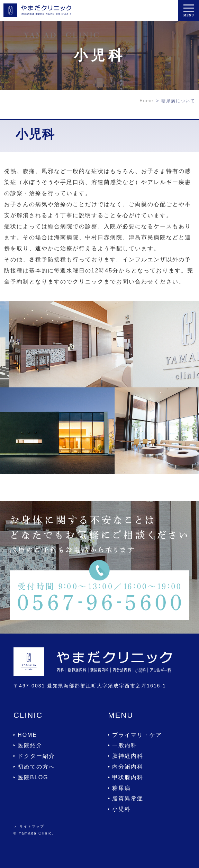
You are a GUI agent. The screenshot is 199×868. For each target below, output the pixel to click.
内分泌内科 (128, 767)
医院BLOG (33, 777)
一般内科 (125, 745)
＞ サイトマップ (29, 826)
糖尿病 (121, 788)
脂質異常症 (128, 798)
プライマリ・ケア (137, 735)
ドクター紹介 (36, 756)
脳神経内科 (128, 756)
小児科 (121, 809)
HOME (27, 735)
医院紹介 (30, 745)
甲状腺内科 (128, 777)
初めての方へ (36, 767)
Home (146, 101)
